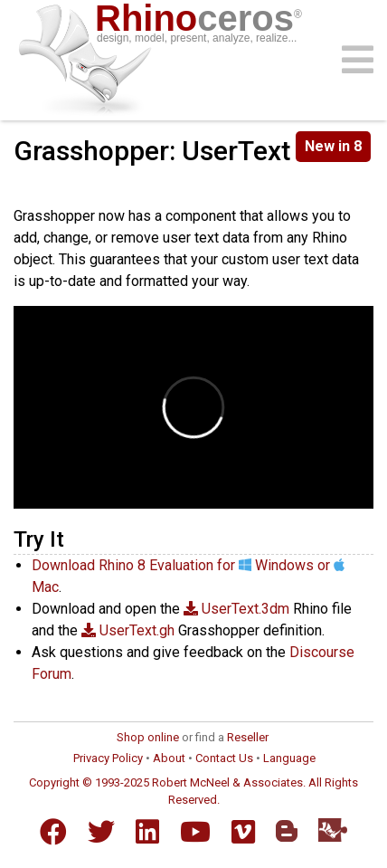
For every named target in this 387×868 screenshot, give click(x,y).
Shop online (148, 737)
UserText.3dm (236, 609)
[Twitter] (101, 832)
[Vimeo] (243, 832)
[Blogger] (287, 831)
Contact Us (224, 758)
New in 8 (333, 146)
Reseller (248, 737)
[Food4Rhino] (333, 830)
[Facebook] (53, 832)
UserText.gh (128, 630)
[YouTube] (195, 832)
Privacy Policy (108, 758)
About (169, 758)
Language (289, 758)
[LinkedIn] (147, 832)
